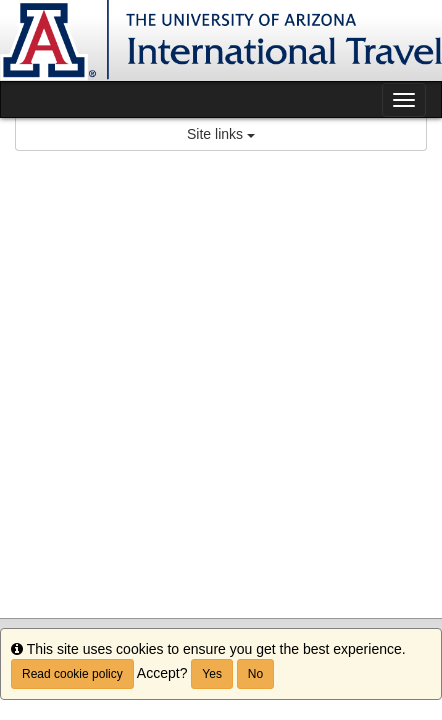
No (255, 674)
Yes (212, 674)
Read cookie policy (72, 674)
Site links (221, 134)
